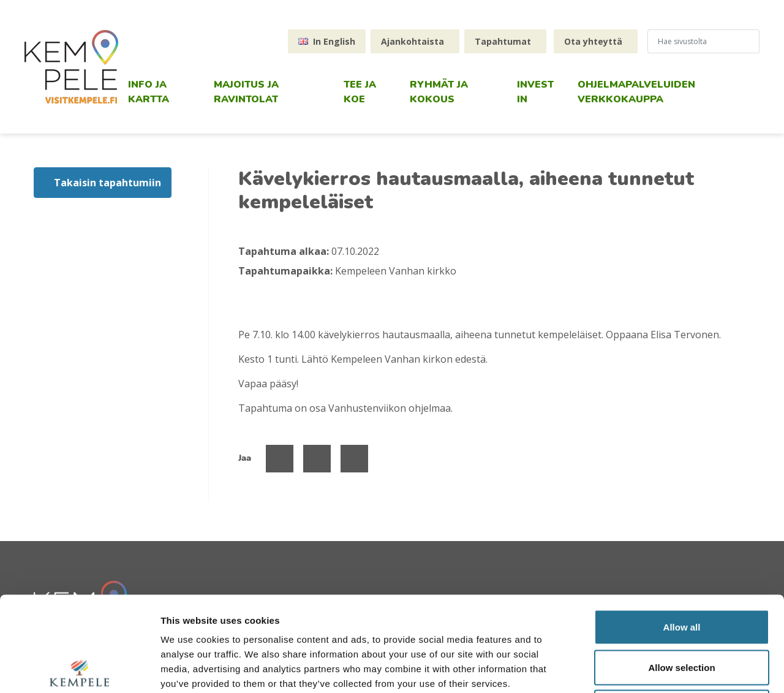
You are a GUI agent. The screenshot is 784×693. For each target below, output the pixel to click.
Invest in (535, 92)
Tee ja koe (360, 92)
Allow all (682, 532)
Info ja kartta (149, 92)
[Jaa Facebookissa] (280, 459)
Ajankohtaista (413, 41)
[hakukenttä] (699, 41)
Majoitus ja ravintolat (246, 92)
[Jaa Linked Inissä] (354, 459)
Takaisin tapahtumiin (107, 183)
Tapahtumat (503, 41)
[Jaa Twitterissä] (317, 459)
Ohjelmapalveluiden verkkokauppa (636, 92)
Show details (643, 669)
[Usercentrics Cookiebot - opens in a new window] (79, 669)
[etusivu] (71, 67)
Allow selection (681, 573)
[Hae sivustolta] (754, 41)
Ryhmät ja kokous (439, 92)
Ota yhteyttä (593, 41)
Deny (682, 612)
